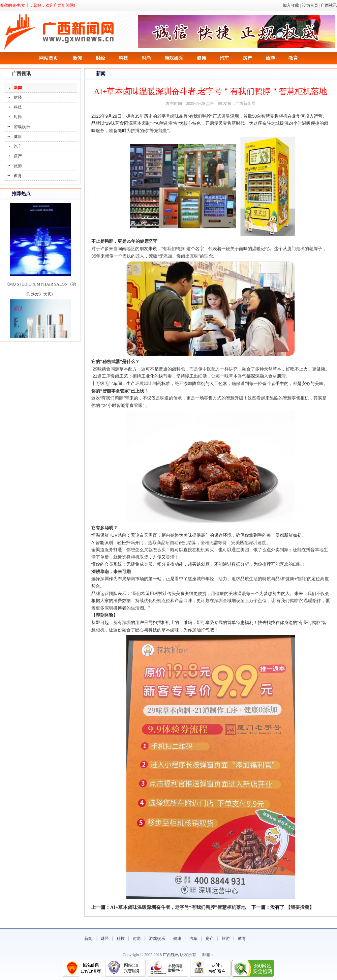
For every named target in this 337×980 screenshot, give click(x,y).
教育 (293, 58)
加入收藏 (291, 5)
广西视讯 (329, 5)
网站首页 (49, 58)
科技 (123, 58)
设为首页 (310, 5)
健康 (202, 58)
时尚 (146, 58)
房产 (247, 58)
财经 (100, 58)
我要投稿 (300, 907)
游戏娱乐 (174, 58)
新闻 (78, 58)
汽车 (224, 58)
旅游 (270, 58)
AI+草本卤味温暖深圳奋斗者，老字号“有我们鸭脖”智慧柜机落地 (178, 907)
